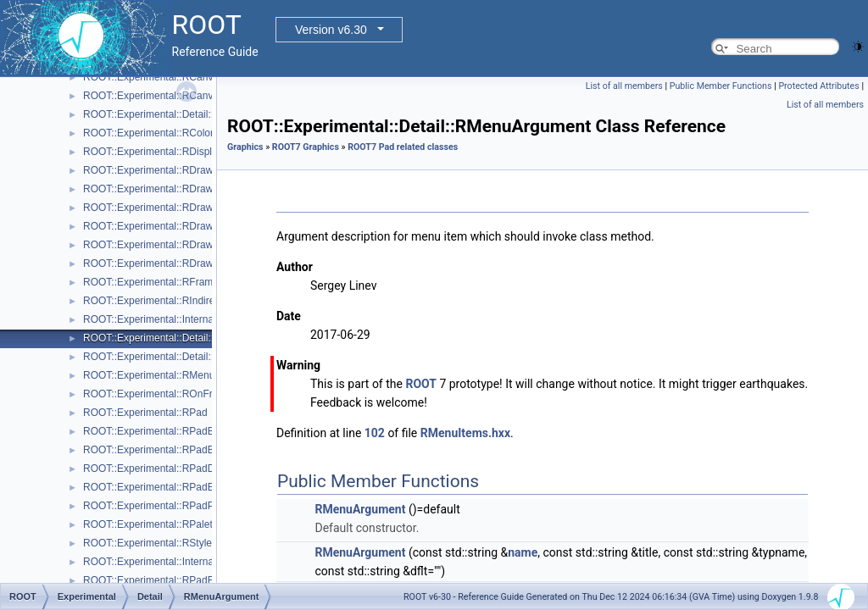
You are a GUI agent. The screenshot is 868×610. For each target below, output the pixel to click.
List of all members (624, 86)
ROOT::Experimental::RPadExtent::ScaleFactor (189, 580)
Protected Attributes (818, 86)
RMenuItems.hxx (465, 433)
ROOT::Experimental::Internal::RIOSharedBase (189, 319)
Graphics (245, 147)
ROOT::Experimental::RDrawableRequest (177, 263)
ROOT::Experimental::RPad (145, 413)
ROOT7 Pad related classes (403, 147)
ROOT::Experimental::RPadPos (154, 506)
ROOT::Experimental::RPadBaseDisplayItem (184, 450)
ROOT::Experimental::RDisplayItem (163, 152)
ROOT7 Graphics (306, 147)
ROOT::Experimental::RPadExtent (160, 487)
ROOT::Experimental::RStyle (147, 543)
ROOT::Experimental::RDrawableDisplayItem (184, 189)
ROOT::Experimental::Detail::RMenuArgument (187, 338)
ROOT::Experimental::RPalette (152, 524)
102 (375, 433)
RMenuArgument (360, 509)
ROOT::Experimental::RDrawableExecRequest (188, 208)
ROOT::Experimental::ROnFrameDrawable (179, 394)
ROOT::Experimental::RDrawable (158, 170)
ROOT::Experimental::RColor (148, 133)
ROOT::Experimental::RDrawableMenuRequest (189, 226)
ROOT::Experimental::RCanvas (153, 77)
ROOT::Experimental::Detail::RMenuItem (175, 357)
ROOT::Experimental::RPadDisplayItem (172, 469)
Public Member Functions (721, 86)
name (523, 552)
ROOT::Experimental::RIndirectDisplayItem (179, 301)
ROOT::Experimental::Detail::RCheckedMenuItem (195, 114)
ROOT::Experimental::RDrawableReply (171, 245)
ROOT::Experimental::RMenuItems (161, 375)
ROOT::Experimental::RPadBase (157, 431)
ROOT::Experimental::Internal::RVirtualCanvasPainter (203, 562)
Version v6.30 (331, 30)
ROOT (421, 384)
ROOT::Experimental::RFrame (151, 282)
